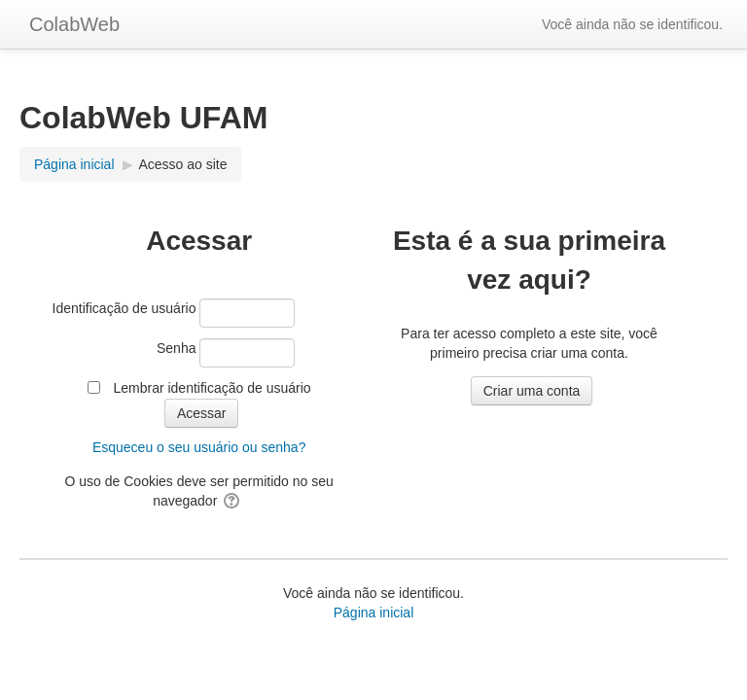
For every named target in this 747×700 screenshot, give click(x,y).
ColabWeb (74, 24)
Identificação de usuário (124, 308)
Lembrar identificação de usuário (212, 388)
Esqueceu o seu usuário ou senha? (199, 447)
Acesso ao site (182, 164)
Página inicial (374, 612)
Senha (176, 348)
